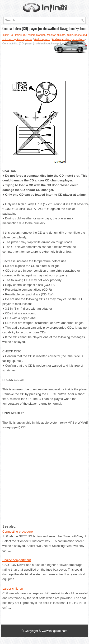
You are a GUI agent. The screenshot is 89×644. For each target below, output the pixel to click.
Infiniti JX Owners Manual (30, 35)
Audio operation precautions (68, 39)
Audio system (42, 39)
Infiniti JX (8, 35)
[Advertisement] (44, 61)
